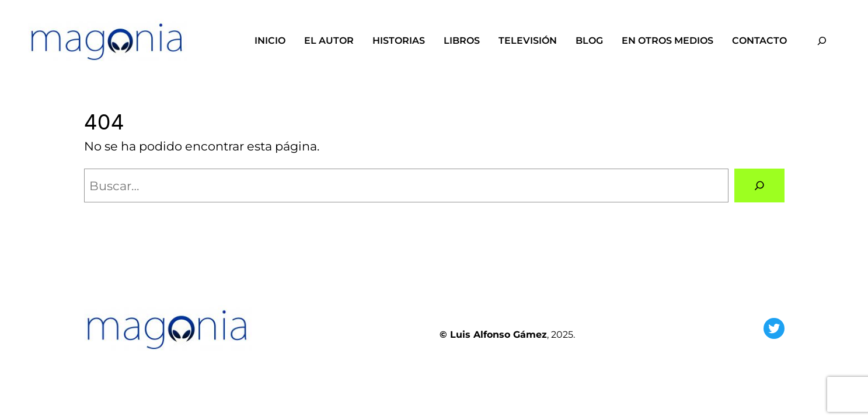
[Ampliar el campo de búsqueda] (822, 41)
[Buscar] (759, 185)
